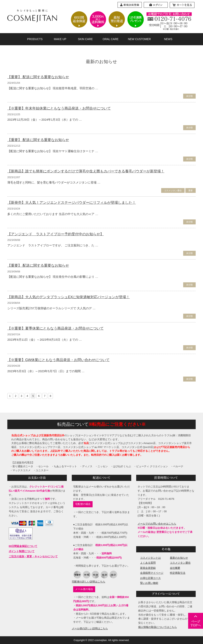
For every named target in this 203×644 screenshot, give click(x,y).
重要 (191, 190)
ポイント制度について (22, 551)
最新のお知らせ (179, 558)
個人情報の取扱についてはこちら (158, 627)
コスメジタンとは (150, 558)
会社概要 (175, 568)
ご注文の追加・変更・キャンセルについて (33, 556)
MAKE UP (60, 39)
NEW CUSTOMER (139, 39)
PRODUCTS (35, 39)
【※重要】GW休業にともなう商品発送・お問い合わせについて (58, 360)
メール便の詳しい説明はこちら (90, 628)
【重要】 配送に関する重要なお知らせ (38, 77)
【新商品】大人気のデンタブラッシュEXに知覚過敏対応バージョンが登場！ (68, 297)
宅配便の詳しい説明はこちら (89, 582)
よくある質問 (148, 563)
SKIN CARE (85, 39)
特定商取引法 (178, 573)
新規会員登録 (148, 568)
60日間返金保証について (23, 546)
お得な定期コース (150, 578)
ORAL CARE (111, 39)
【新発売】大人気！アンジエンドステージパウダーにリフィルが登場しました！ (72, 203)
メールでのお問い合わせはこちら (157, 524)
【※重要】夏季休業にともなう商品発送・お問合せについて (56, 328)
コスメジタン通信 (173, 190)
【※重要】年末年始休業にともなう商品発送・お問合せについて (59, 108)
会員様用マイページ (152, 573)
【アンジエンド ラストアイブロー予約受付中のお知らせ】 (56, 234)
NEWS (168, 39)
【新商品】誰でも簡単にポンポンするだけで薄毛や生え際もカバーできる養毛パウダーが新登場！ (86, 171)
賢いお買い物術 (149, 583)
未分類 (189, 96)
